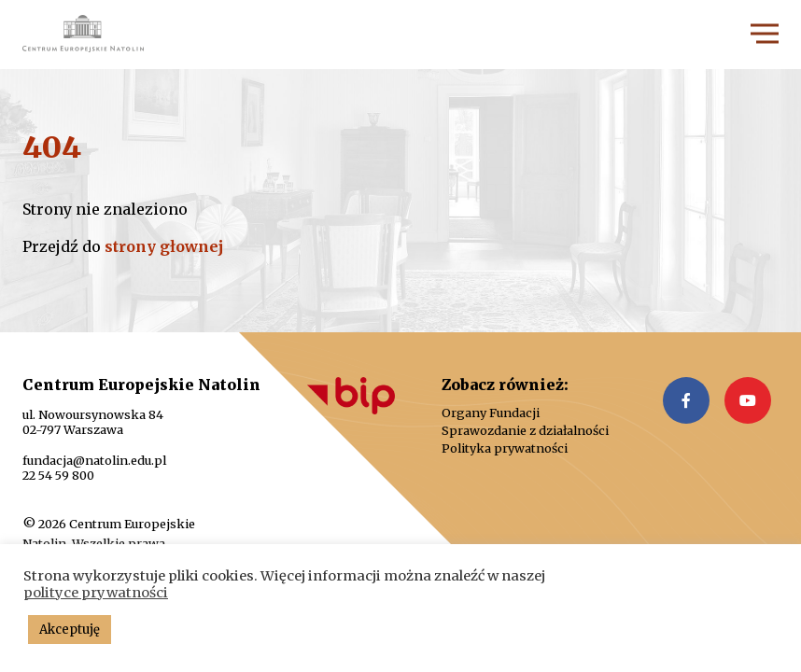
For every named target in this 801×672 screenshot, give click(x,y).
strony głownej (164, 246)
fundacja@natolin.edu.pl (94, 460)
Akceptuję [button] (70, 630)
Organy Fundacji (491, 413)
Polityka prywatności (505, 448)
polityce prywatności (96, 593)
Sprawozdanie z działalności (525, 431)
